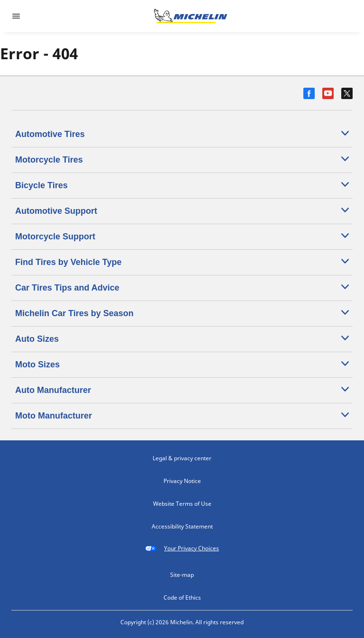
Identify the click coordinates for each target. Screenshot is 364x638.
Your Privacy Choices (182, 548)
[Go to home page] (191, 16)
